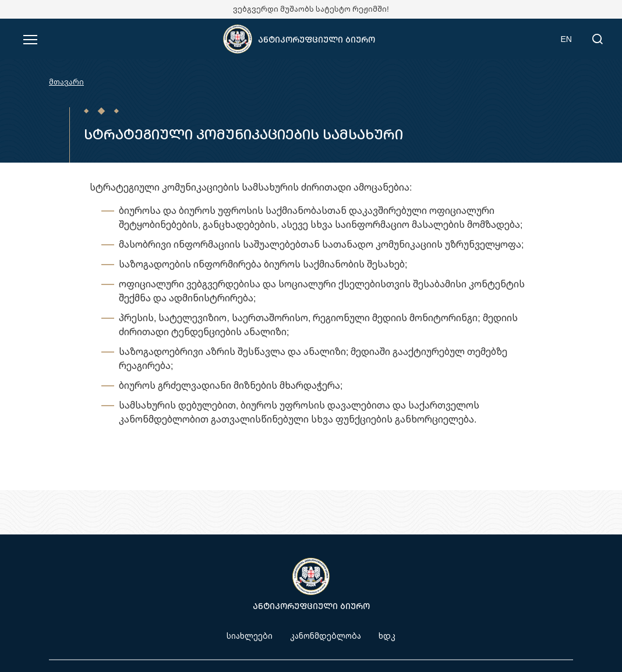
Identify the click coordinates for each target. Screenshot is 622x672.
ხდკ (387, 636)
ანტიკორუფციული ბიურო (317, 39)
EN (566, 39)
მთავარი (66, 82)
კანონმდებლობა (326, 636)
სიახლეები (250, 636)
